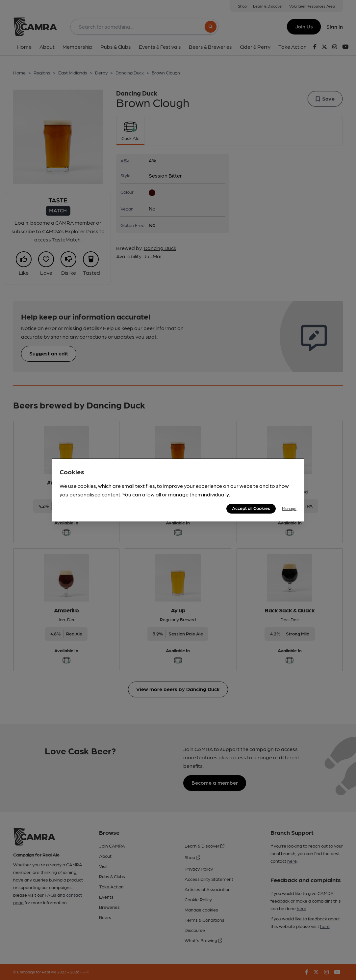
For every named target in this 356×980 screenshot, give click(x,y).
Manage (289, 508)
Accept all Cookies (251, 508)
